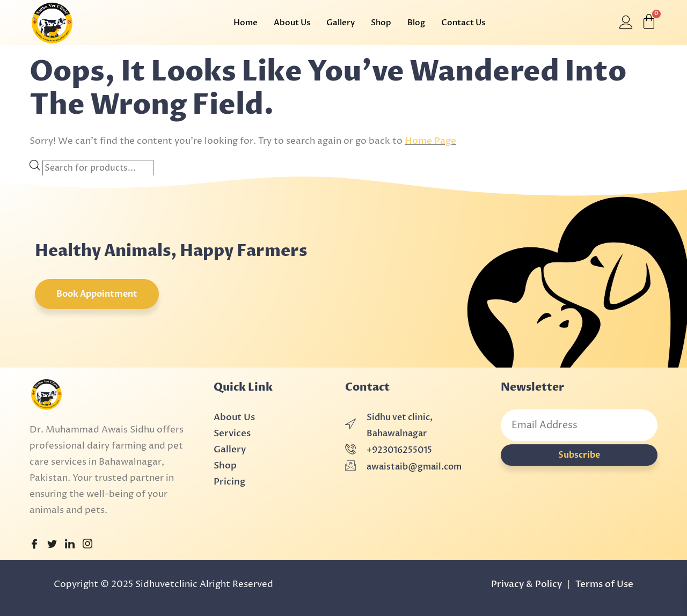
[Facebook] (34, 545)
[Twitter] (52, 545)
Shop (381, 23)
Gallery (341, 23)
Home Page (430, 141)
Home (246, 23)
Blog (416, 23)
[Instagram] (87, 545)
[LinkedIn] (70, 545)
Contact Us (463, 23)
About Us (292, 23)
